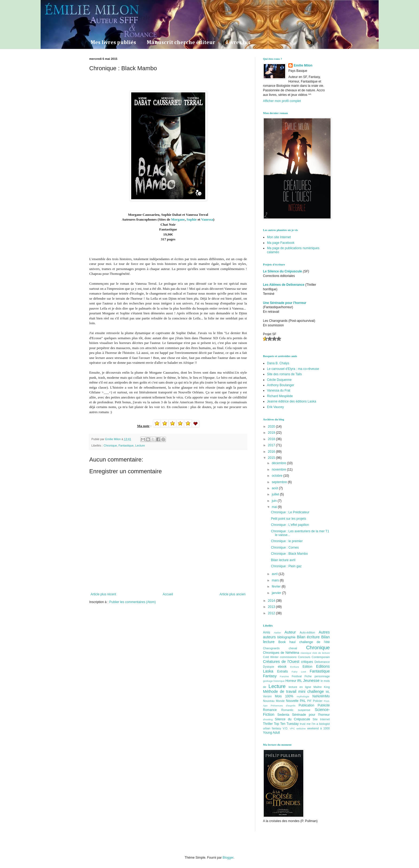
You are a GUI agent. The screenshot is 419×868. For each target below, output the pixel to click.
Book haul (287, 642)
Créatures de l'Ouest (281, 662)
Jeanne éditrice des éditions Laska (292, 401)
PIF (309, 701)
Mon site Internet (279, 237)
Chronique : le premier (287, 541)
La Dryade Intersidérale (120, 17)
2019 (272, 433)
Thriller (268, 724)
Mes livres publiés (113, 42)
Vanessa (207, 219)
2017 (272, 445)
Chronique (110, 445)
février (277, 587)
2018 (272, 439)
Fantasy (270, 676)
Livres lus (238, 42)
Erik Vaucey (275, 407)
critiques (307, 662)
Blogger (228, 858)
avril (275, 574)
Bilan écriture (308, 637)
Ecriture (295, 667)
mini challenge (311, 691)
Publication (306, 705)
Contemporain (321, 657)
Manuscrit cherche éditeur (181, 42)
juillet (276, 494)
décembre (279, 463)
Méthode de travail (280, 691)
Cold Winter (271, 657)
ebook (282, 667)
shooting (268, 719)
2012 (272, 613)
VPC (292, 728)
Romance (270, 710)
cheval (293, 648)
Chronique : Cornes (285, 548)
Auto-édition (307, 632)
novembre (279, 470)
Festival (297, 676)
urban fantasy (272, 728)
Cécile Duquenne (279, 380)
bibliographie (286, 637)
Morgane (178, 219)
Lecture (140, 445)
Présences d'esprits (283, 705)
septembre (280, 482)
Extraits (282, 671)
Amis (267, 632)
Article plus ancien (233, 594)
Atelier (277, 633)
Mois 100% (284, 696)
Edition (307, 667)
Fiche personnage (317, 676)
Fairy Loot (299, 672)
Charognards (271, 648)
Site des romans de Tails (284, 374)
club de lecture (321, 653)
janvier (277, 593)
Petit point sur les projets (288, 519)
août (275, 488)
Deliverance (322, 662)
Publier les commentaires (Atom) (133, 602)
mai (275, 507)
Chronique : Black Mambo (289, 554)
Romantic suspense (296, 710)
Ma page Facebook (281, 243)
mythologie (303, 696)
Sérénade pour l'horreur (311, 715)
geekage (268, 681)
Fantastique (126, 445)
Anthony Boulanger (281, 385)
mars (276, 580)
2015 (272, 458)
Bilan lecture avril (283, 560)
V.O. (286, 728)
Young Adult (271, 733)
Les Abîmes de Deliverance (284, 285)
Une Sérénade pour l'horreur (285, 303)
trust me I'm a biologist (315, 724)
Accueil (168, 594)
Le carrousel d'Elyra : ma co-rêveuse (293, 369)
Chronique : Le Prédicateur (290, 512)
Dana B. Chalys (278, 363)
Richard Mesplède (280, 396)
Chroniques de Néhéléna (281, 653)
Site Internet (321, 719)
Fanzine (284, 676)
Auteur (290, 632)
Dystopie (269, 667)
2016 (272, 452)
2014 (272, 601)
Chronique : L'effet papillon (290, 525)
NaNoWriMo (321, 696)
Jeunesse (311, 681)
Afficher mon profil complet (282, 101)
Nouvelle (292, 701)
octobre (278, 476)
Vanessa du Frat (279, 390)
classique (306, 653)
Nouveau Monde (274, 701)
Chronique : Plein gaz (286, 566)
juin (275, 501)
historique (279, 681)
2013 (272, 607)
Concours (304, 657)
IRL (300, 681)
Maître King (322, 687)
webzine (301, 728)
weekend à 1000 (319, 728)
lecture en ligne (300, 687)
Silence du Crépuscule (293, 719)
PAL (303, 701)
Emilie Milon (303, 65)
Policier (318, 701)
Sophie (192, 219)
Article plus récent (103, 594)
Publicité (324, 705)
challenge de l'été (315, 642)
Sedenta (283, 715)
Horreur (291, 681)
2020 (272, 427)
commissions (288, 657)
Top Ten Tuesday (286, 724)
